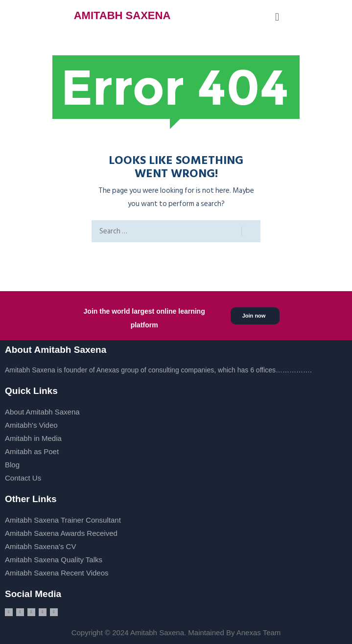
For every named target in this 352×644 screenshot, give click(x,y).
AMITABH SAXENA (122, 15)
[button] (277, 17)
